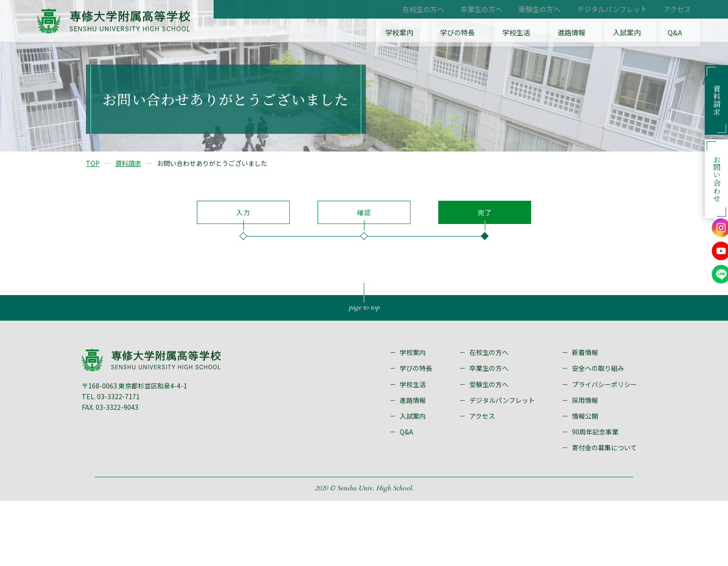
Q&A (684, 33)
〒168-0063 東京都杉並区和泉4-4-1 (147, 449)
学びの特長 (509, 33)
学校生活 (557, 33)
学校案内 (461, 33)
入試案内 (646, 33)
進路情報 (601, 33)
